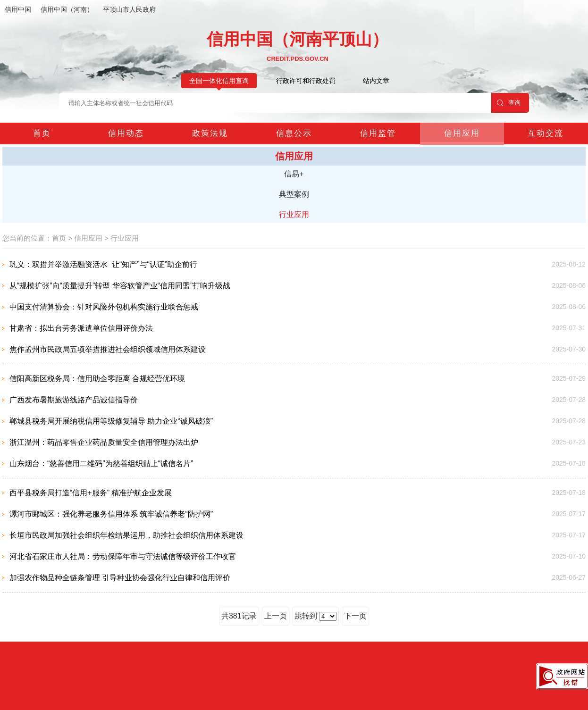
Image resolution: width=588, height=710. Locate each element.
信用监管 (378, 133)
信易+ (294, 174)
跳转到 (315, 616)
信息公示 (294, 133)
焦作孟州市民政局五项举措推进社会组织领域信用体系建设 (108, 349)
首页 (42, 133)
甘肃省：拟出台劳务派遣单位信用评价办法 (81, 328)
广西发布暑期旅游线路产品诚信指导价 (74, 400)
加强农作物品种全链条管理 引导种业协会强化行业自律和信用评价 (120, 578)
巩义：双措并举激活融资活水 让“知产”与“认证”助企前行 (103, 264)
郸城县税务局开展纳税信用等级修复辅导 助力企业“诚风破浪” (111, 421)
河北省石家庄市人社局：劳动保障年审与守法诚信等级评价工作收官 (123, 556)
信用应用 (462, 133)
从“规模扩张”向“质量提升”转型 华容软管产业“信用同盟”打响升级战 (120, 286)
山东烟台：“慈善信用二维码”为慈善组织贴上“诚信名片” (101, 464)
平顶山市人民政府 (129, 9)
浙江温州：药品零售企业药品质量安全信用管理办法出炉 (104, 442)
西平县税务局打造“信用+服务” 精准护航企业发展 (91, 493)
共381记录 (239, 616)
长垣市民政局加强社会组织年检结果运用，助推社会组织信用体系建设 (126, 535)
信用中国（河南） (67, 9)
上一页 (276, 616)
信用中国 (18, 9)
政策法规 (210, 133)
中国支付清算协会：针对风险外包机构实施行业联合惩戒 (104, 307)
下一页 (355, 616)
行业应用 (294, 214)
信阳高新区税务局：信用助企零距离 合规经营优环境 (97, 379)
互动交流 (546, 133)
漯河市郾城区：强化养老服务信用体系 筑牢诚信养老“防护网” (111, 514)
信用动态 (126, 133)
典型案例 (294, 194)
